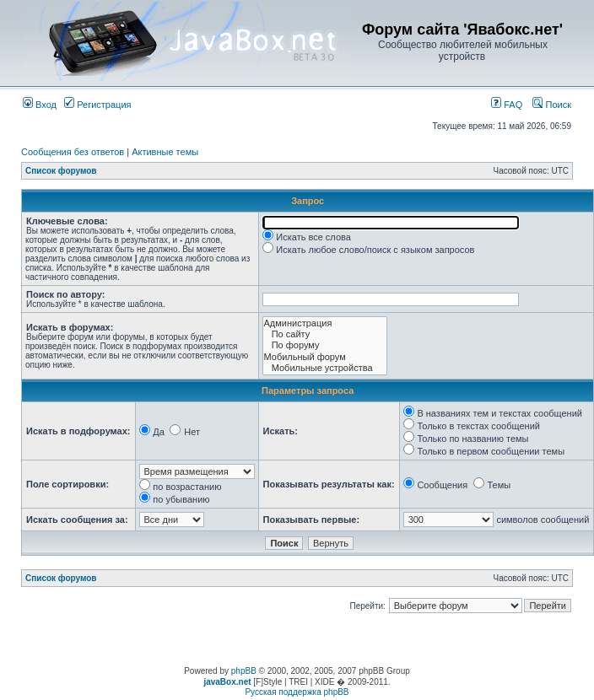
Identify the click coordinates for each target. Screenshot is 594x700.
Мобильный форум (325, 357)
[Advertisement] (297, 641)
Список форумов (61, 171)
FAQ (507, 105)
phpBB (244, 671)
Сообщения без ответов (73, 152)
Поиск (552, 105)
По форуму (325, 345)
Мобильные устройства (325, 368)
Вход (40, 105)
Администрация (325, 323)
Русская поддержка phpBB (297, 692)
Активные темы (165, 152)
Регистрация (97, 105)
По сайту (325, 334)
